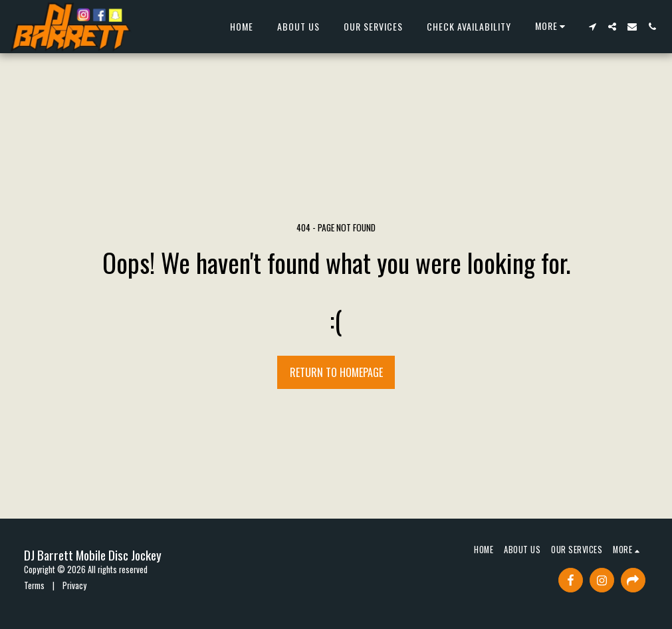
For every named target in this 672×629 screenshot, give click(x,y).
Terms (34, 585)
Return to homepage (336, 372)
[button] (592, 27)
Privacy (74, 585)
